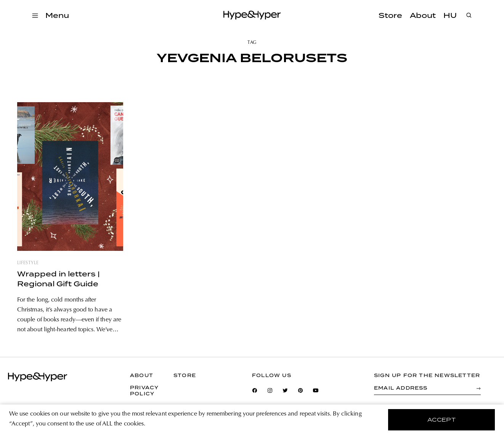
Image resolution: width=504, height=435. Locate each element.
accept (442, 420)
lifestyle (28, 263)
